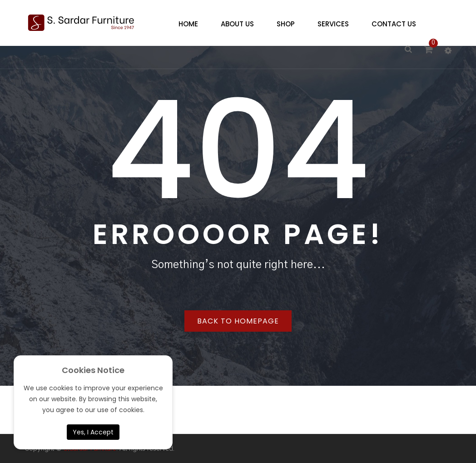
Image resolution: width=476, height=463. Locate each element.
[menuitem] (186, 24)
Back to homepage (238, 321)
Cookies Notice (93, 370)
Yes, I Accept (93, 432)
